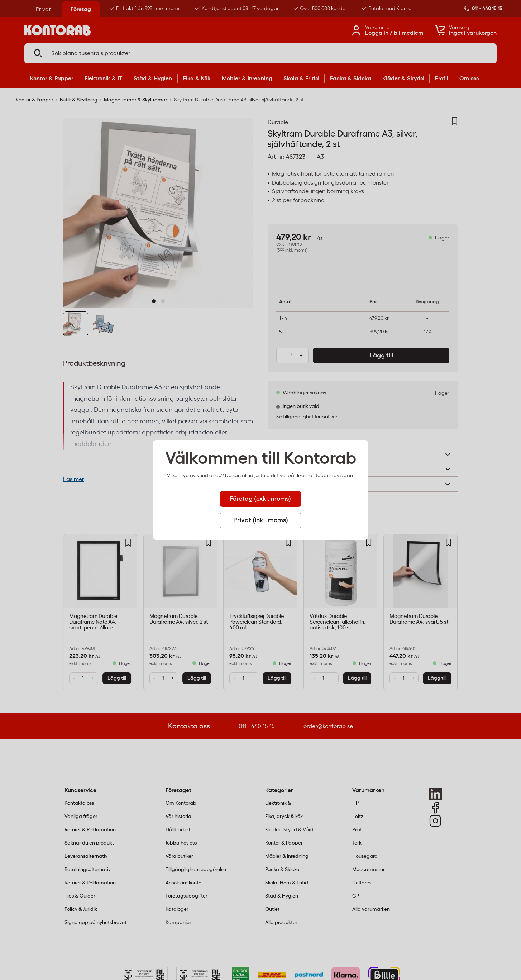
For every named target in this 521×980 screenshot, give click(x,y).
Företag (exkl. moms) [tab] (260, 499)
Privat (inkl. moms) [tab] (261, 520)
